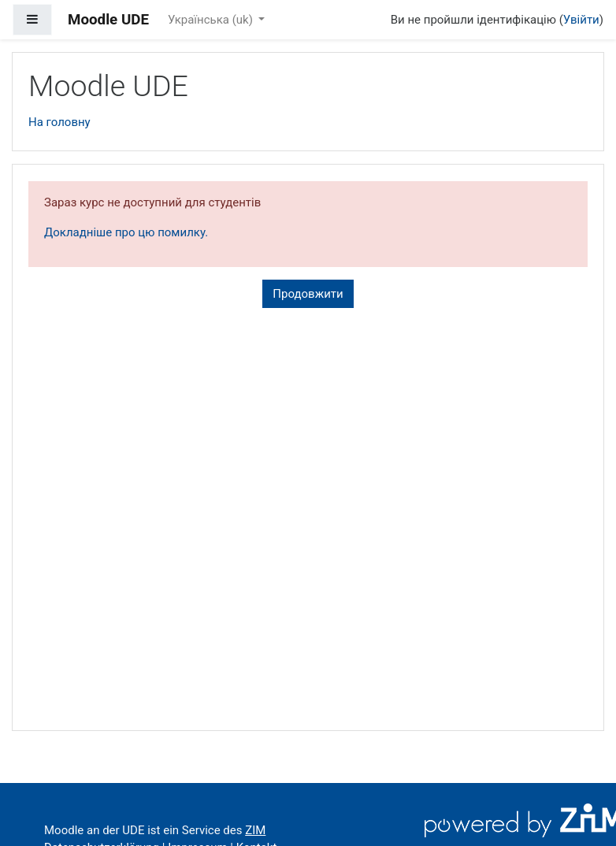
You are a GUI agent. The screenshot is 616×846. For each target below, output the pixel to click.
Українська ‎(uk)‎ (212, 20)
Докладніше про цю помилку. (126, 232)
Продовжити (308, 294)
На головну (59, 122)
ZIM (255, 830)
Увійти (581, 20)
